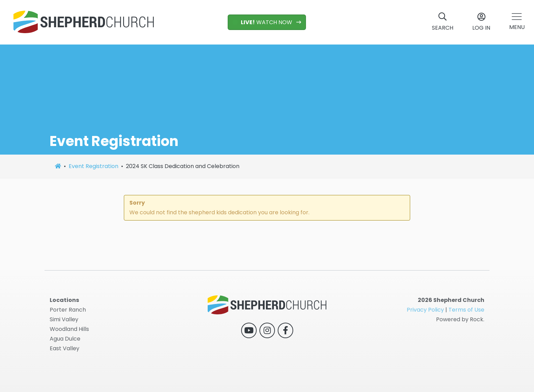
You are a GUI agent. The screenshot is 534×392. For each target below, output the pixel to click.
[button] (517, 22)
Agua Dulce (65, 339)
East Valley (65, 348)
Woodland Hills (69, 329)
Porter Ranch (68, 310)
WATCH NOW (263, 22)
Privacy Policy (425, 310)
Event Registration (93, 166)
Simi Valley (64, 319)
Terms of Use (466, 310)
